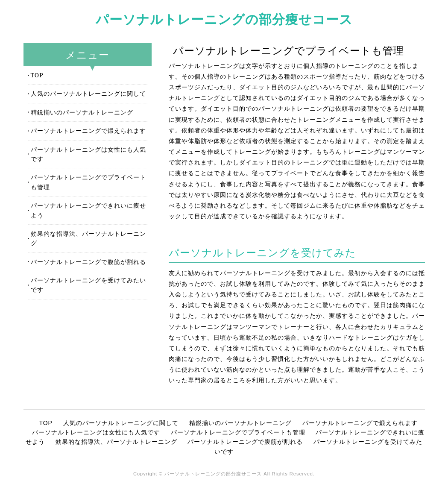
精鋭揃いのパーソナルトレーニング (82, 112)
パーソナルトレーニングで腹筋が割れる (88, 262)
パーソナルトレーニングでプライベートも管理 (88, 182)
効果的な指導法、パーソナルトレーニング (88, 238)
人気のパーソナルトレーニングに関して (88, 93)
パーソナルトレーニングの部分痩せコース (224, 19)
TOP (37, 75)
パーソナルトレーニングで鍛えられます (88, 131)
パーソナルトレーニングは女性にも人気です (88, 154)
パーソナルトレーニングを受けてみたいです (88, 285)
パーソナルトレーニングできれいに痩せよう (88, 210)
